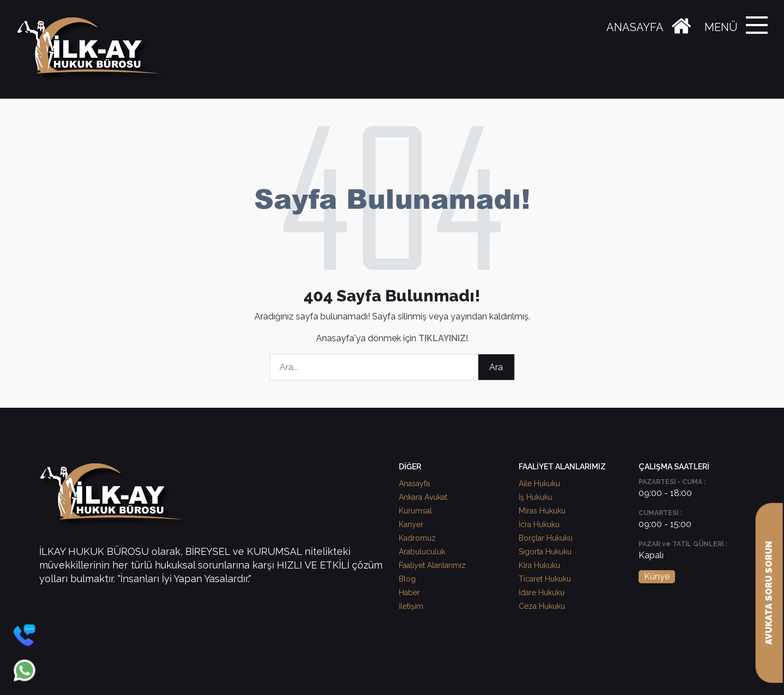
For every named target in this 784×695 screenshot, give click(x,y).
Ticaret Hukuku (545, 579)
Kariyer (411, 524)
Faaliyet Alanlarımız (432, 565)
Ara (496, 367)
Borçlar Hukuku (546, 538)
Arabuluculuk (422, 552)
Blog (407, 579)
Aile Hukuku (539, 484)
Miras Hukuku (542, 511)
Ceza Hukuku (542, 606)
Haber (409, 593)
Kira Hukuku (539, 565)
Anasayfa (414, 484)
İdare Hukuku (542, 593)
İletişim (411, 606)
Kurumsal (415, 511)
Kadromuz (417, 538)
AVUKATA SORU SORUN (769, 593)
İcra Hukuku (539, 524)
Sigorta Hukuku (545, 552)
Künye (657, 576)
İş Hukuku (536, 497)
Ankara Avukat (423, 497)
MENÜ (721, 27)
